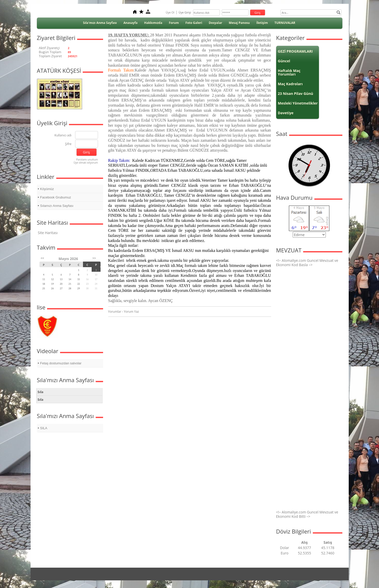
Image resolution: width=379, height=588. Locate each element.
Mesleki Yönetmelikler (298, 103)
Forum (174, 23)
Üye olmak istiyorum (86, 163)
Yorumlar (115, 312)
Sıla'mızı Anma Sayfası (100, 23)
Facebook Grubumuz (56, 197)
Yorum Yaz (131, 312)
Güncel (284, 61)
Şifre (68, 144)
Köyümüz (47, 189)
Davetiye (286, 113)
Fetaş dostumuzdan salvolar (61, 363)
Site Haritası (48, 233)
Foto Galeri (194, 23)
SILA (44, 428)
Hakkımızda (153, 23)
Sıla (41, 392)
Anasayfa (130, 23)
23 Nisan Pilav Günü (296, 94)
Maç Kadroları (290, 84)
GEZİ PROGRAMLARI (295, 51)
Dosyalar (215, 23)
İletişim (262, 23)
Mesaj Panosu (239, 23)
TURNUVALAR (285, 23)
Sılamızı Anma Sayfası (57, 206)
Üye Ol (170, 12)
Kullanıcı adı (63, 135)
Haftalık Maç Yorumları (289, 72)
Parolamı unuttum (87, 160)
